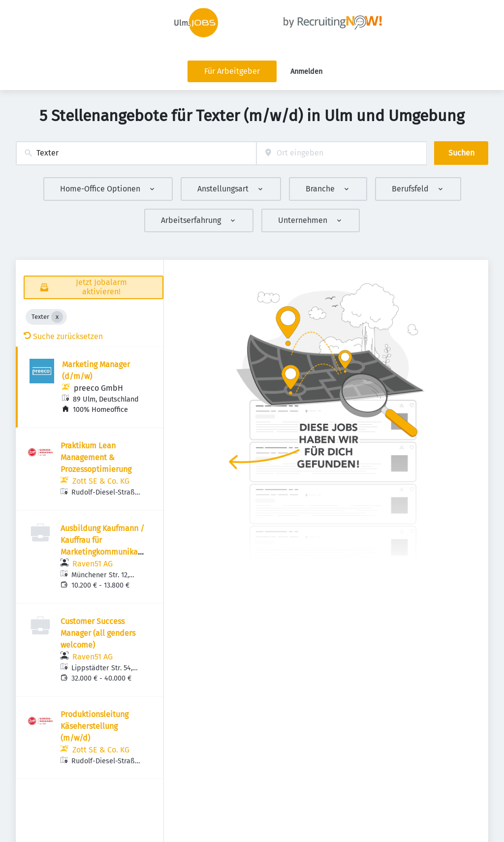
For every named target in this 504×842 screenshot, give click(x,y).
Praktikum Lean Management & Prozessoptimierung (96, 457)
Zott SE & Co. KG (101, 481)
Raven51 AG (93, 564)
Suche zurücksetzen (63, 336)
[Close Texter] (57, 317)
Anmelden (306, 72)
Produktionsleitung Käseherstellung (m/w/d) (94, 726)
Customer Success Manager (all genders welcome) (98, 633)
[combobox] (136, 153)
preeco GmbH (98, 388)
